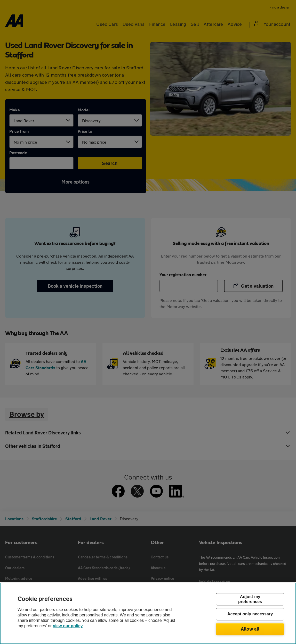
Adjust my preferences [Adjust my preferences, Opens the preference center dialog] (250, 599)
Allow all (250, 629)
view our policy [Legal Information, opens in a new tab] (68, 626)
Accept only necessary (250, 614)
